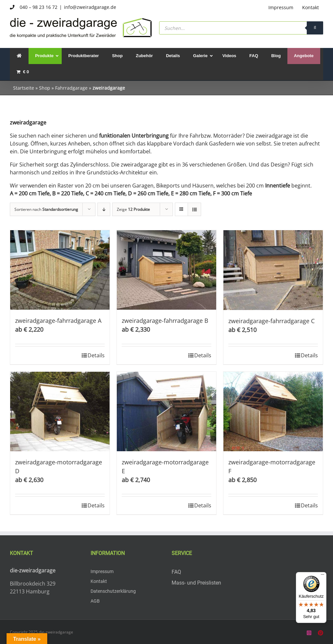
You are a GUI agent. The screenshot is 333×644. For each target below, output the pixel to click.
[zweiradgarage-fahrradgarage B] (166, 270)
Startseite (24, 88)
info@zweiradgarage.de (90, 7)
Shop (45, 88)
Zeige (133, 209)
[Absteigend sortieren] (104, 209)
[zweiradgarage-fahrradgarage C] (273, 270)
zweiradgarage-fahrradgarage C (271, 321)
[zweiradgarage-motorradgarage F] (273, 411)
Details (96, 355)
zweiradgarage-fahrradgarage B (165, 321)
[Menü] (323, 576)
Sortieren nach (46, 209)
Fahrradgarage (71, 88)
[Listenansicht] (194, 209)
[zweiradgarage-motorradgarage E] (166, 411)
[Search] (315, 28)
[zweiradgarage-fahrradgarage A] (60, 270)
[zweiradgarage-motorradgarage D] (60, 411)
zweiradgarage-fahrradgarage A (58, 321)
